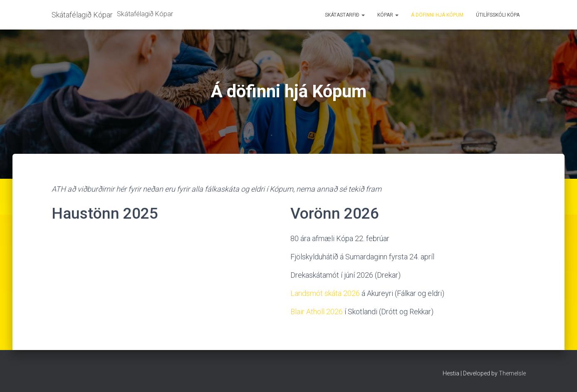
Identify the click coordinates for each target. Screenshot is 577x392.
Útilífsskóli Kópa (498, 15)
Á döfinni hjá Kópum (437, 15)
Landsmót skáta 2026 (325, 293)
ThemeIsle (512, 373)
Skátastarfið (345, 15)
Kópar (388, 15)
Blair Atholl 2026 (317, 312)
